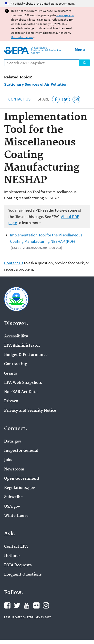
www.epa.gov (65, 15)
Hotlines (12, 556)
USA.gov (12, 507)
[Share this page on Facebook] (56, 99)
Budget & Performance (26, 355)
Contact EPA (16, 547)
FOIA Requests (18, 565)
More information (22, 37)
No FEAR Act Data (21, 392)
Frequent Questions (23, 575)
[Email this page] (76, 99)
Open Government (22, 479)
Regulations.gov (20, 488)
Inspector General (21, 451)
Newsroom (14, 469)
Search (84, 63)
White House (16, 516)
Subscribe (13, 497)
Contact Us (19, 99)
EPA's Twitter (17, 605)
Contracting (16, 364)
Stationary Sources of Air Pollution (36, 84)
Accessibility (16, 336)
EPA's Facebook (7, 605)
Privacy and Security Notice (30, 411)
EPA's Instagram (46, 605)
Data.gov (13, 442)
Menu (80, 50)
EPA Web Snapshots (23, 383)
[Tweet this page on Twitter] (66, 99)
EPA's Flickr (36, 605)
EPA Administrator (22, 346)
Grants (11, 374)
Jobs (8, 460)
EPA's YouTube (27, 605)
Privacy (11, 401)
